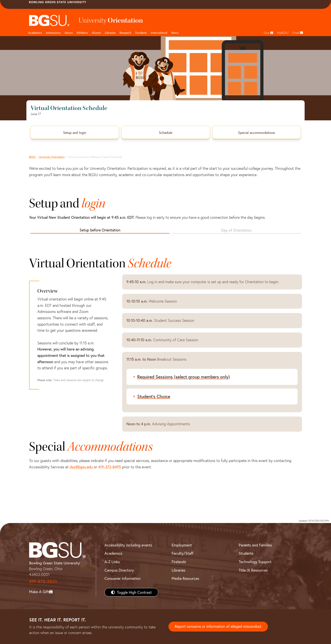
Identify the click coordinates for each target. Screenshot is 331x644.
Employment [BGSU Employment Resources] (182, 545)
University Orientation (52, 157)
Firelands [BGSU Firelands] (179, 562)
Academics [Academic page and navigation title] (35, 33)
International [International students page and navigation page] (159, 33)
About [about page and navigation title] (69, 33)
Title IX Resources (253, 570)
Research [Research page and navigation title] (125, 33)
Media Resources (185, 578)
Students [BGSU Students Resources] (246, 553)
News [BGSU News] (175, 33)
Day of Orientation (236, 230)
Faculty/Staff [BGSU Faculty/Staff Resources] (182, 553)
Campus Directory (119, 570)
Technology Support (255, 562)
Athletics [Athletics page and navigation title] (82, 33)
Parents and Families (255, 545)
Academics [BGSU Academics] (113, 553)
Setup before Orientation (100, 230)
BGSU (32, 157)
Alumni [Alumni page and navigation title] (96, 33)
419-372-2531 (43, 581)
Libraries (110, 33)
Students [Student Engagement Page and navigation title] (141, 33)
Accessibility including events (128, 545)
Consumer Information (123, 578)
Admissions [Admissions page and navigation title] (53, 33)
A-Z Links (112, 562)
